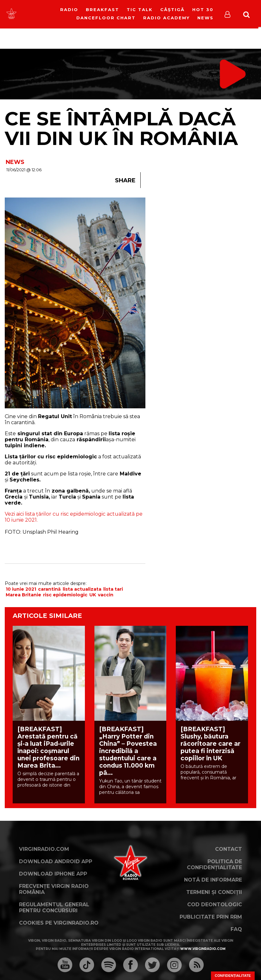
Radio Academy (166, 18)
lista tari (113, 589)
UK (93, 595)
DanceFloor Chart (106, 18)
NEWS (15, 162)
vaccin (106, 595)
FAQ (236, 929)
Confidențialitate (233, 976)
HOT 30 (203, 9)
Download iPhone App (53, 874)
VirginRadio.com (44, 849)
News (205, 18)
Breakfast (102, 9)
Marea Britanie (23, 595)
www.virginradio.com (203, 949)
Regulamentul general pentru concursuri (54, 908)
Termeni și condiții (214, 892)
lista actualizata (82, 589)
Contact (229, 849)
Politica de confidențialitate (214, 864)
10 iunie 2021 (21, 589)
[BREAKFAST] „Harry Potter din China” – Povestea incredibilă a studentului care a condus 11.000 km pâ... (128, 751)
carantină (49, 589)
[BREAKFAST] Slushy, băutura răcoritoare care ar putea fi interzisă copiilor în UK (210, 744)
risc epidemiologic (65, 595)
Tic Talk (140, 9)
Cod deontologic (215, 905)
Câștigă (172, 9)
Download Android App (56, 861)
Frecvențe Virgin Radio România (54, 889)
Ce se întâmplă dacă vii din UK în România (121, 128)
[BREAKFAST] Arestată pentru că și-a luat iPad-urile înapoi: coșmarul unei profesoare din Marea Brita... (48, 747)
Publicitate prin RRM (211, 917)
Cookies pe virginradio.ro (59, 923)
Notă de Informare (213, 880)
